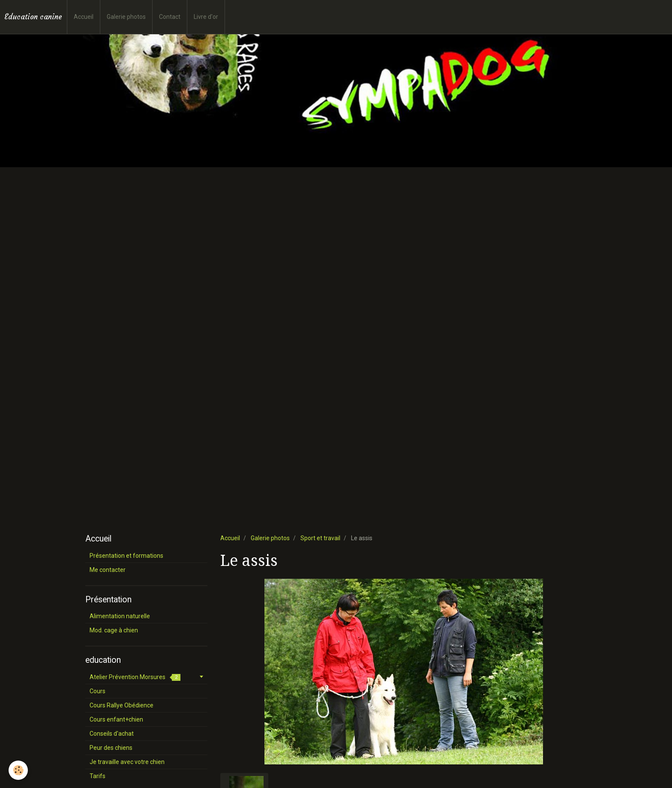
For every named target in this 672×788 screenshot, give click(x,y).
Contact (170, 17)
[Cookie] (18, 770)
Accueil (84, 17)
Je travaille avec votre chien (127, 762)
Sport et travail (320, 538)
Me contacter (108, 570)
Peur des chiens (111, 748)
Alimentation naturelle (120, 616)
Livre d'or (206, 17)
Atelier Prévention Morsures (135, 677)
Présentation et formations (126, 556)
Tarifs (97, 776)
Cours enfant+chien (116, 719)
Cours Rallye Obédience (121, 705)
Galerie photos (126, 17)
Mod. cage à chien (114, 630)
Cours (97, 691)
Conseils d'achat (112, 734)
